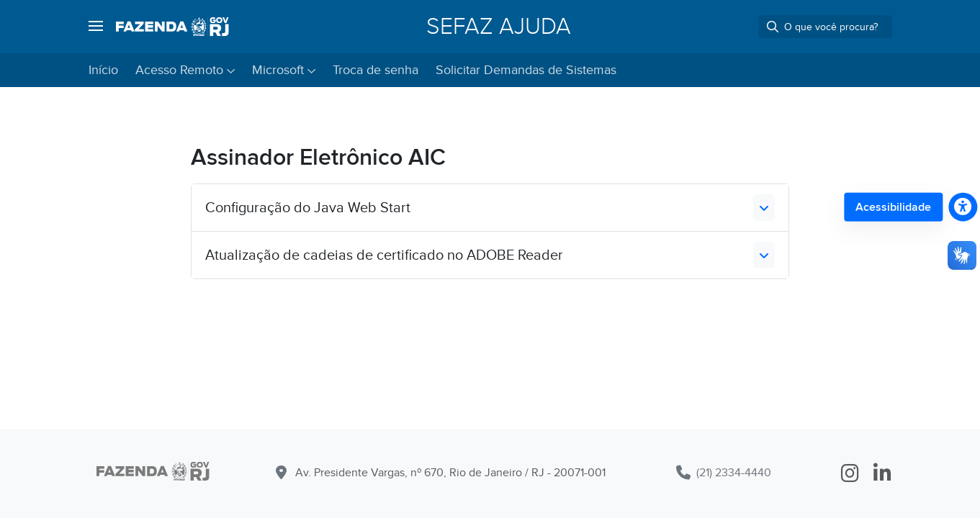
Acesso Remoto (179, 70)
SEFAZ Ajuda (499, 27)
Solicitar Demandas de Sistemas (526, 70)
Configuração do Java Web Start (308, 208)
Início (103, 70)
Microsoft (278, 70)
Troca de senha (376, 70)
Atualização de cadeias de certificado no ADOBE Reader (384, 255)
